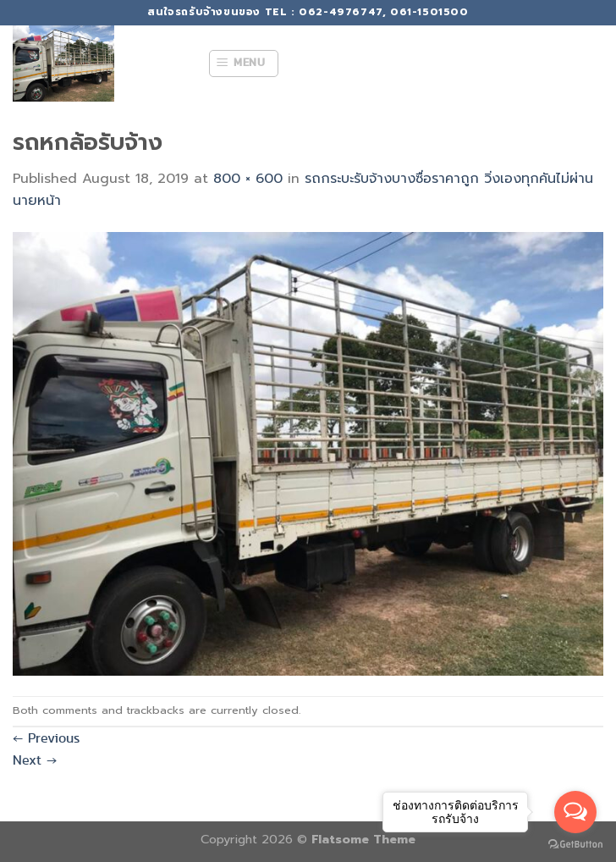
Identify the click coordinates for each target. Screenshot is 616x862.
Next (35, 760)
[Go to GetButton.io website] (575, 845)
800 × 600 (248, 179)
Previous (46, 738)
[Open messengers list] (575, 812)
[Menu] (244, 64)
